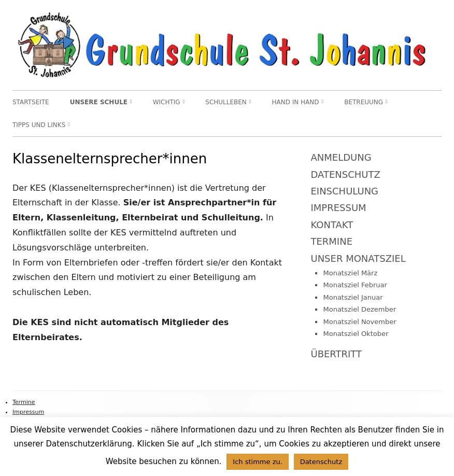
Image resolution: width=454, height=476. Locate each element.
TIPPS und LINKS (39, 125)
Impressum (338, 208)
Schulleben (226, 102)
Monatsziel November (359, 322)
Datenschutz (345, 174)
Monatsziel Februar (355, 285)
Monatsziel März (350, 273)
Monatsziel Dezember (359, 309)
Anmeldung (341, 157)
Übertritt (336, 354)
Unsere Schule (99, 102)
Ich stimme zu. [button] (258, 462)
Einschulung (344, 191)
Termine (331, 241)
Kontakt (332, 225)
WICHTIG (167, 102)
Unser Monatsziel (358, 258)
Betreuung (364, 102)
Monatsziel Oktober (356, 334)
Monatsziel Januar (353, 297)
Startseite (31, 102)
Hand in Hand (296, 102)
